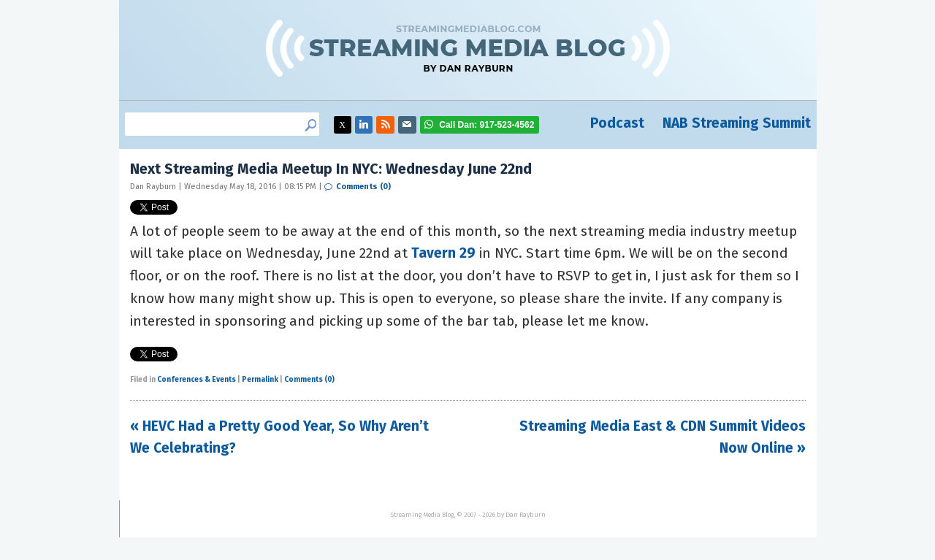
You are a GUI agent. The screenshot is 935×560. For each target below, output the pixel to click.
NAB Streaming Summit (737, 123)
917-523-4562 (486, 125)
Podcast (617, 123)
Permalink (260, 380)
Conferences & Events (196, 380)
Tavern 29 (443, 253)
